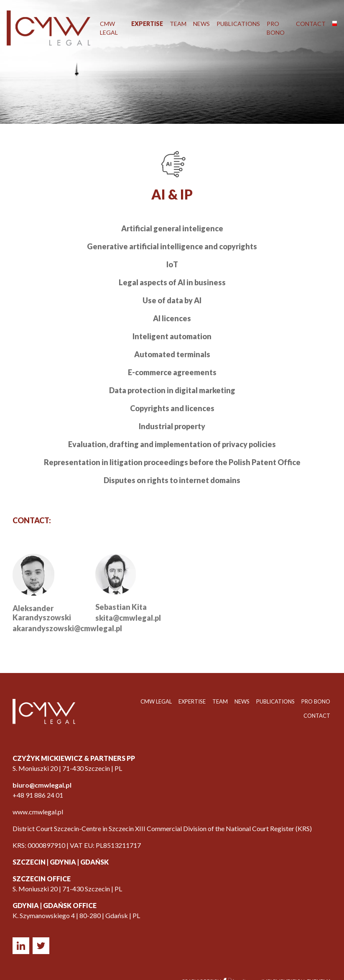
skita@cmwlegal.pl (128, 625)
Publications (238, 24)
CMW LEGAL (109, 28)
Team (178, 24)
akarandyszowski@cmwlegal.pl (67, 635)
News (201, 24)
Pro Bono (276, 28)
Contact (311, 24)
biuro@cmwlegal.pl (42, 785)
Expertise (147, 24)
